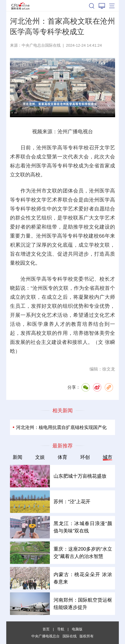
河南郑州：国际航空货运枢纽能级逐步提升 (83, 604)
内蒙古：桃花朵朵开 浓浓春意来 (83, 578)
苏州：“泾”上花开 (72, 502)
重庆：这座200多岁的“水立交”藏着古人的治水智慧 (83, 553)
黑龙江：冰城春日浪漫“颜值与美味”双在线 (83, 527)
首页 (46, 629)
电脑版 (77, 629)
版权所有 (87, 636)
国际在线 (20, 6)
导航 (61, 629)
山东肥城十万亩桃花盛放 (80, 476)
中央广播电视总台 (46, 636)
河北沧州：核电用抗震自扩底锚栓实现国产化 (61, 427)
